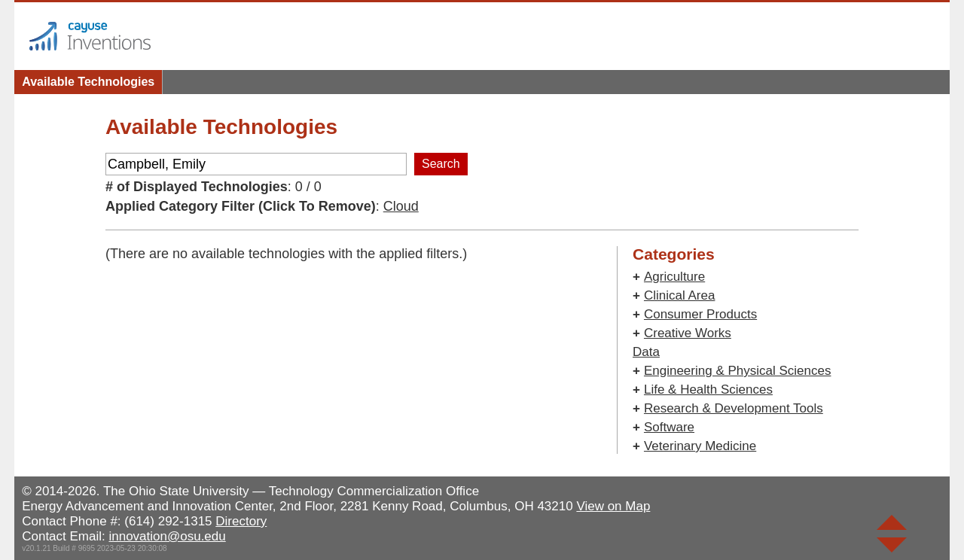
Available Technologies (88, 82)
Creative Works (688, 333)
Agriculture (674, 277)
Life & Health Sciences (708, 390)
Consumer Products (700, 314)
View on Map (613, 506)
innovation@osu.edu (167, 536)
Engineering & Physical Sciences (738, 371)
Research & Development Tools (734, 408)
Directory (241, 521)
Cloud (401, 206)
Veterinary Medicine (700, 446)
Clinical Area (680, 295)
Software (669, 427)
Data (646, 352)
